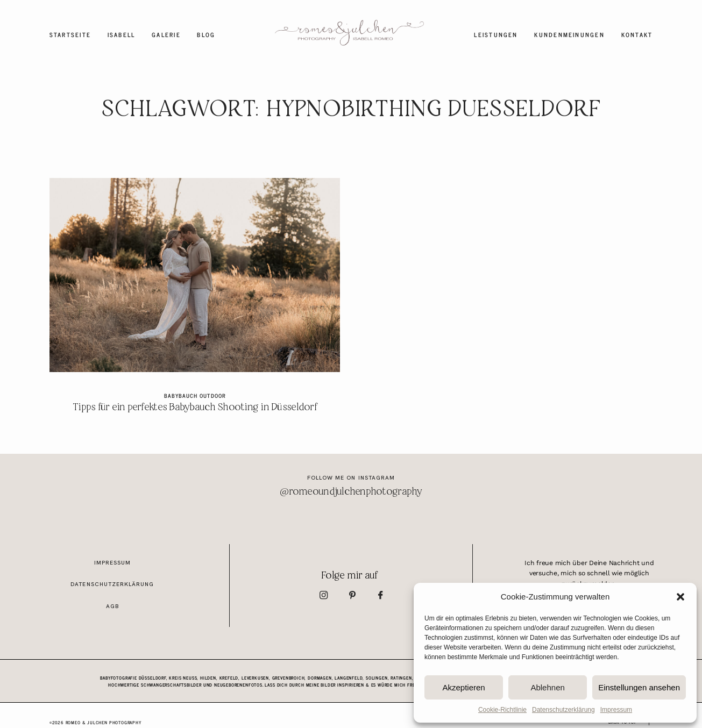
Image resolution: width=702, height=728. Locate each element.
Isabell (122, 35)
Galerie (166, 35)
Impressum (616, 710)
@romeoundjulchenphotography (351, 492)
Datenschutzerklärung (563, 710)
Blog (206, 35)
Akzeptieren (463, 687)
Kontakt (637, 35)
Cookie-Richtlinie (502, 710)
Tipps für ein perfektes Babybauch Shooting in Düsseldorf (194, 302)
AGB (112, 606)
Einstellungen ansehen (639, 687)
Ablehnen (547, 687)
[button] (680, 597)
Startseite (70, 35)
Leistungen (496, 35)
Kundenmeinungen (569, 35)
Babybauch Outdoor (194, 395)
